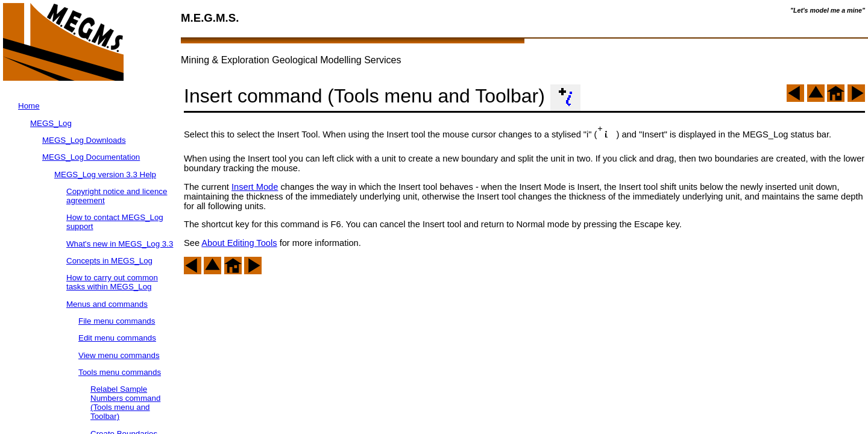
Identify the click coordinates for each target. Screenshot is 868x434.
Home (29, 106)
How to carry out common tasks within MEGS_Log (112, 282)
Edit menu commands (117, 338)
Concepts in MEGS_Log (109, 261)
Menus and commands (107, 304)
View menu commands (119, 355)
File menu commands (117, 321)
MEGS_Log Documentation (91, 157)
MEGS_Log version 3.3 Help (105, 175)
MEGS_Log (51, 123)
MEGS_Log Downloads (84, 140)
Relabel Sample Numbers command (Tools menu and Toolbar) (125, 403)
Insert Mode (255, 187)
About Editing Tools (239, 243)
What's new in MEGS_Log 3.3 (120, 244)
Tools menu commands (120, 372)
